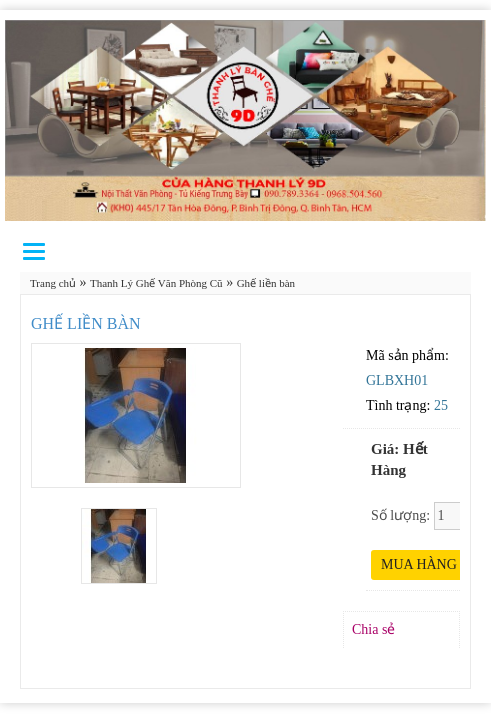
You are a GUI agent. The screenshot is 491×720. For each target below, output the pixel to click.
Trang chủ (53, 283)
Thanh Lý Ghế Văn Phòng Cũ (156, 283)
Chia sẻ (373, 629)
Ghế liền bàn (266, 283)
